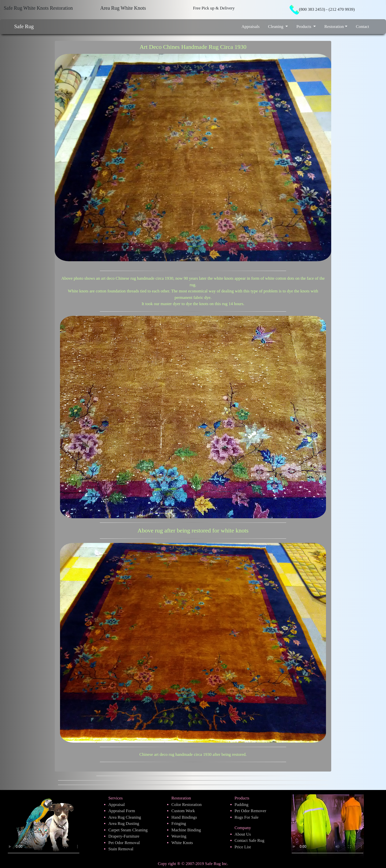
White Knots (182, 843)
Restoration (334, 27)
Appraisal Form (122, 811)
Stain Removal (121, 849)
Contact (362, 27)
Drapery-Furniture (124, 836)
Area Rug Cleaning (125, 817)
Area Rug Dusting (124, 824)
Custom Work (183, 811)
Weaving (179, 836)
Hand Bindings (184, 817)
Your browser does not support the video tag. (327, 824)
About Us (243, 834)
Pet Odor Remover (250, 811)
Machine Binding (186, 830)
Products (304, 27)
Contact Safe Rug (250, 840)
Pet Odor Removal (124, 843)
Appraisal (117, 805)
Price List (243, 847)
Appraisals (251, 27)
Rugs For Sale (247, 817)
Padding (242, 805)
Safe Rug (24, 26)
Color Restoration (186, 805)
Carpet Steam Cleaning (128, 830)
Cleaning (276, 27)
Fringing (179, 824)
